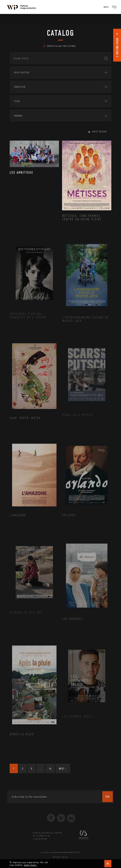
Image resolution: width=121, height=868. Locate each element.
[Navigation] (114, 7)
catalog (60, 33)
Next (63, 769)
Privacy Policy (61, 857)
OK (108, 864)
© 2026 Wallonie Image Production (60, 852)
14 (50, 769)
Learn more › (30, 865)
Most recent (100, 132)
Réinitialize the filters (59, 46)
